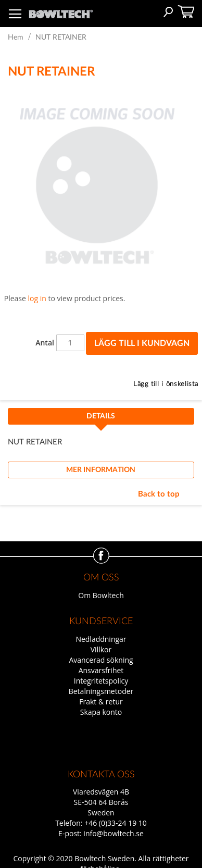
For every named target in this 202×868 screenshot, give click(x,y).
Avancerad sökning (101, 660)
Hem (16, 38)
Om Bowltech (101, 595)
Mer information (101, 470)
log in (37, 298)
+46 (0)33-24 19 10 (116, 823)
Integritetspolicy (101, 681)
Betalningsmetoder (101, 691)
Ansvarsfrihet (101, 670)
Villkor (101, 649)
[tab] (101, 419)
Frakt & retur (101, 702)
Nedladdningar (101, 639)
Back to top (159, 494)
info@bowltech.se (113, 833)
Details (101, 416)
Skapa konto (101, 712)
